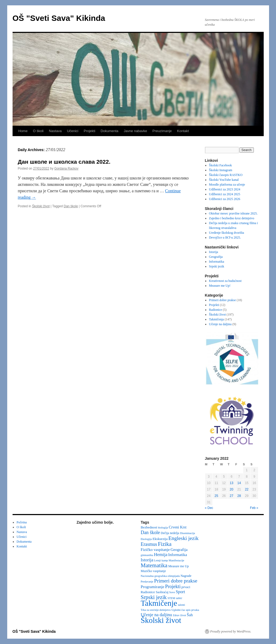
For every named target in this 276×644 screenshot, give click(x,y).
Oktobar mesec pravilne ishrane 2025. (233, 213)
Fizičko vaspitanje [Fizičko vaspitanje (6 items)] (155, 550)
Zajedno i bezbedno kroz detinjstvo (232, 218)
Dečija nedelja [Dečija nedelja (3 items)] (170, 533)
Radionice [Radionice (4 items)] (148, 592)
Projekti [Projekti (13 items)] (173, 586)
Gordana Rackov (66, 168)
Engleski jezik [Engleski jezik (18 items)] (183, 538)
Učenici (73, 131)
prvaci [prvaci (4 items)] (186, 587)
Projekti (89, 131)
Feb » (254, 508)
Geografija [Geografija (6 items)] (179, 550)
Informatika (217, 262)
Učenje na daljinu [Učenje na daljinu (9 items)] (156, 615)
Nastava (55, 131)
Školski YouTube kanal (224, 180)
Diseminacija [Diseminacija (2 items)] (188, 533)
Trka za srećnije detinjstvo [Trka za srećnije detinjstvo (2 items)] (156, 610)
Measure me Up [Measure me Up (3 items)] (179, 566)
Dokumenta (110, 131)
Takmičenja (216, 319)
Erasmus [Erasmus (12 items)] (149, 544)
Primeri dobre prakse (222, 300)
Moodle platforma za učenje (227, 185)
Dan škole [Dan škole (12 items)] (150, 532)
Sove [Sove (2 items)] (172, 592)
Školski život (41, 206)
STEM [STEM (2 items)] (171, 598)
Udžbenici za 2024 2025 (225, 194)
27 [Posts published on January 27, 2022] (232, 496)
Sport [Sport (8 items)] (180, 592)
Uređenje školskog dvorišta (226, 233)
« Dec (209, 508)
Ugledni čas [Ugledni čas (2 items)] (178, 610)
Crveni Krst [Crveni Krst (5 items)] (178, 527)
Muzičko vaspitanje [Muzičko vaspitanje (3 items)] (153, 571)
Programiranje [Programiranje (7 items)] (153, 587)
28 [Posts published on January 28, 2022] (239, 496)
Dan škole (71, 206)
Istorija (213, 252)
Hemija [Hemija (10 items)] (161, 555)
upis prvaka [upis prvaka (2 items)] (192, 610)
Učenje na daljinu (220, 324)
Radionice (215, 310)
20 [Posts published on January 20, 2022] (232, 489)
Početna (22, 522)
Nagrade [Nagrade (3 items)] (186, 576)
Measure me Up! (220, 286)
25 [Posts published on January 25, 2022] (216, 496)
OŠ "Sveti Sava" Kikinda (59, 18)
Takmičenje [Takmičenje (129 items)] (159, 603)
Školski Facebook (220, 165)
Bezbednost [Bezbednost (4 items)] (149, 527)
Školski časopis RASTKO (226, 175)
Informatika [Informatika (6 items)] (178, 555)
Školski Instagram (221, 170)
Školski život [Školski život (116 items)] (161, 620)
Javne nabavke (135, 131)
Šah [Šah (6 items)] (190, 615)
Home (23, 131)
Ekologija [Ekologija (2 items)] (146, 539)
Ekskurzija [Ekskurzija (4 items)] (160, 539)
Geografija (216, 257)
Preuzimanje (162, 131)
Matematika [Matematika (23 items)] (154, 565)
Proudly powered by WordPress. (231, 631)
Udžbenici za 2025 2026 (225, 199)
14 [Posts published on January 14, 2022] (239, 483)
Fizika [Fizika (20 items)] (165, 544)
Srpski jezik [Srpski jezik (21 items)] (154, 597)
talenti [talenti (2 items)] (182, 605)
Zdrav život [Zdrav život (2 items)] (179, 615)
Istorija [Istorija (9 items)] (147, 560)
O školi (38, 131)
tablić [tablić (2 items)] (179, 598)
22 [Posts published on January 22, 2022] (247, 489)
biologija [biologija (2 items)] (163, 528)
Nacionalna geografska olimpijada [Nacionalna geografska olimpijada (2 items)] (160, 576)
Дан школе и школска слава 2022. (64, 162)
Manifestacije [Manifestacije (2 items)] (176, 560)
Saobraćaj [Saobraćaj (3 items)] (162, 592)
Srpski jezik (217, 266)
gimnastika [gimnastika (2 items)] (147, 555)
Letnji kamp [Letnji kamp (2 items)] (161, 560)
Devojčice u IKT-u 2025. (225, 237)
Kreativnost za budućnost (225, 281)
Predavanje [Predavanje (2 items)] (147, 582)
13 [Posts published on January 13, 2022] (232, 483)
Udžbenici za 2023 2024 (225, 189)
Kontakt (183, 131)
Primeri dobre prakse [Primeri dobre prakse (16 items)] (176, 581)
